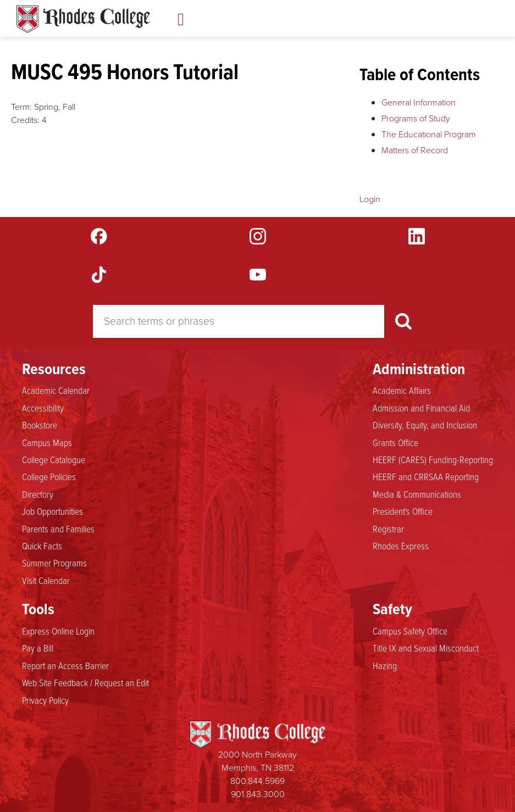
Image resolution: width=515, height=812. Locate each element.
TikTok (99, 275)
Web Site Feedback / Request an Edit (85, 682)
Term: (21, 107)
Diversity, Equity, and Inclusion (425, 425)
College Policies (49, 476)
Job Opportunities (52, 511)
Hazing (385, 665)
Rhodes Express (401, 546)
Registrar (388, 529)
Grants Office (395, 442)
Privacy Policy (45, 700)
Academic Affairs (402, 390)
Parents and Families (58, 529)
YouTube (258, 275)
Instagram (258, 236)
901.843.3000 (258, 794)
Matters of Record (415, 150)
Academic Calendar (56, 390)
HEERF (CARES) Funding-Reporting (433, 459)
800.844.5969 (257, 781)
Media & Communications (417, 494)
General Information (419, 102)
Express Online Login (58, 631)
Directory (38, 494)
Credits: (25, 120)
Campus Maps (47, 442)
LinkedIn (417, 236)
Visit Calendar (46, 580)
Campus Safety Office (410, 631)
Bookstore (40, 425)
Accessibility (43, 408)
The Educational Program (429, 134)
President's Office (403, 511)
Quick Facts (42, 546)
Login (370, 199)
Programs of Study (416, 118)
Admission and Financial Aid (421, 408)
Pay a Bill (38, 648)
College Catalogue (54, 459)
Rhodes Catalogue (83, 19)
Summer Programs (54, 563)
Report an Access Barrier (65, 665)
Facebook (99, 236)
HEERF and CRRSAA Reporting (426, 476)
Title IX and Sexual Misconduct (426, 648)
